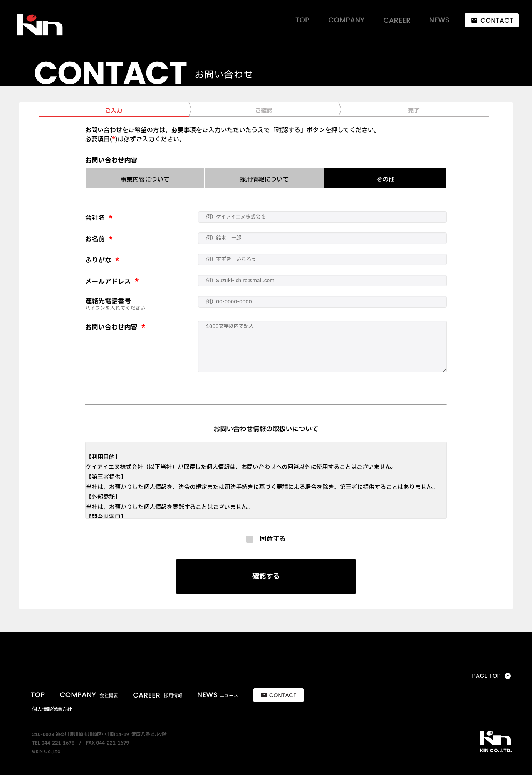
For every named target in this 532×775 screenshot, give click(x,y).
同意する (269, 539)
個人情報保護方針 (52, 709)
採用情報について (264, 180)
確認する (266, 577)
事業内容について (145, 180)
